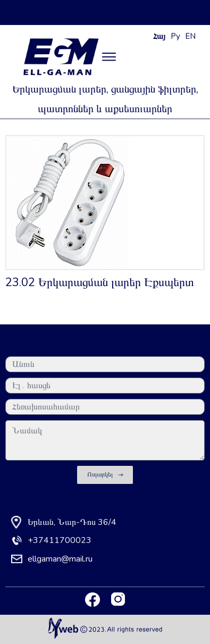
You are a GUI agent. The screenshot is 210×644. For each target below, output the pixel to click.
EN (190, 36)
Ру (175, 36)
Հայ (159, 36)
